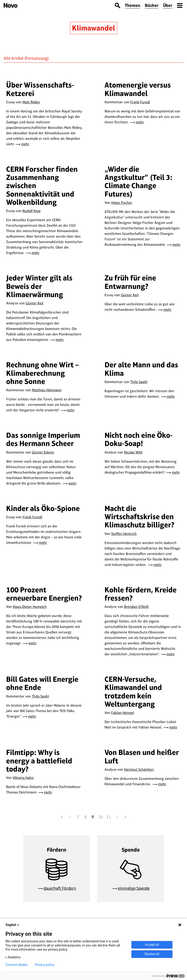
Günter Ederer (43, 452)
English (13, 925)
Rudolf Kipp (32, 211)
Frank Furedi (140, 102)
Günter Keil (35, 303)
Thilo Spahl (139, 382)
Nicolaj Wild (133, 452)
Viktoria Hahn (23, 778)
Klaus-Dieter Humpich (30, 607)
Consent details (17, 965)
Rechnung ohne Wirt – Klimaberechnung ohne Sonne (43, 373)
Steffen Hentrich (124, 534)
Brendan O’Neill (136, 607)
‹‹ (62, 817)
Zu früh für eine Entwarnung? (130, 282)
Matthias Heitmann (47, 390)
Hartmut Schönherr (139, 769)
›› (126, 817)
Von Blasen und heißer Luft (142, 756)
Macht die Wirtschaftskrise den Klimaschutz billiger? (140, 517)
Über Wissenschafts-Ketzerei (40, 89)
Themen (133, 5)
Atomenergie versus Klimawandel (138, 89)
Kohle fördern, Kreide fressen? (141, 594)
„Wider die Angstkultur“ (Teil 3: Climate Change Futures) (138, 181)
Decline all (152, 954)
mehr (25, 144)
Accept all (152, 945)
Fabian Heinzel (123, 713)
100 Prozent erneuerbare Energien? (44, 594)
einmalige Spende (134, 888)
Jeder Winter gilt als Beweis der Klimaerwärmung (39, 286)
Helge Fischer (122, 203)
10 (100, 817)
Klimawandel (93, 28)
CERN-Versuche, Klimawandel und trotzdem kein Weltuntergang (133, 692)
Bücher (152, 5)
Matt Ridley (31, 102)
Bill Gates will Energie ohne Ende (42, 683)
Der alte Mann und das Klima (141, 369)
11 (109, 817)
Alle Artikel (14, 58)
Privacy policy (45, 965)
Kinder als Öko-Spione (43, 508)
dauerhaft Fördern (60, 888)
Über (168, 5)
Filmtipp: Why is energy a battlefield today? (39, 761)
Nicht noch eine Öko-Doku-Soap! (139, 439)
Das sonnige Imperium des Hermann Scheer (43, 439)
